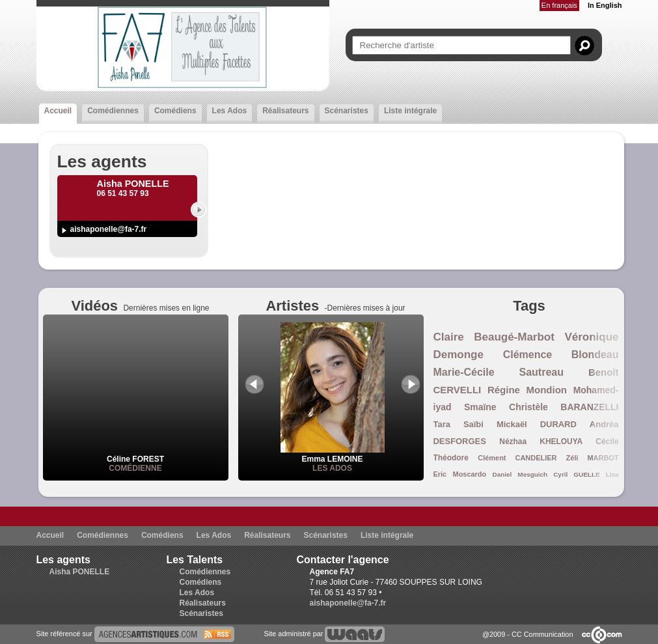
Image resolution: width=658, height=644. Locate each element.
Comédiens (175, 111)
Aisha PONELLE (80, 572)
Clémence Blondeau (561, 355)
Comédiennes (113, 111)
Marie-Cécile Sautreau (499, 372)
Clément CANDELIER (517, 458)
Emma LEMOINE (333, 455)
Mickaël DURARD (537, 424)
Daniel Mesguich (520, 474)
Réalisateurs (285, 111)
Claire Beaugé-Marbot (494, 337)
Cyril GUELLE (576, 474)
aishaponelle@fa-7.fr (109, 229)
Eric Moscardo (460, 474)
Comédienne (135, 468)
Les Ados (230, 111)
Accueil (58, 111)
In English (605, 5)
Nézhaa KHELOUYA (541, 441)
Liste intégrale (410, 111)
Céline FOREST (135, 459)
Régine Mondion (527, 390)
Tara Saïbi (459, 424)
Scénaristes (347, 111)
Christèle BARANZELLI (564, 407)
